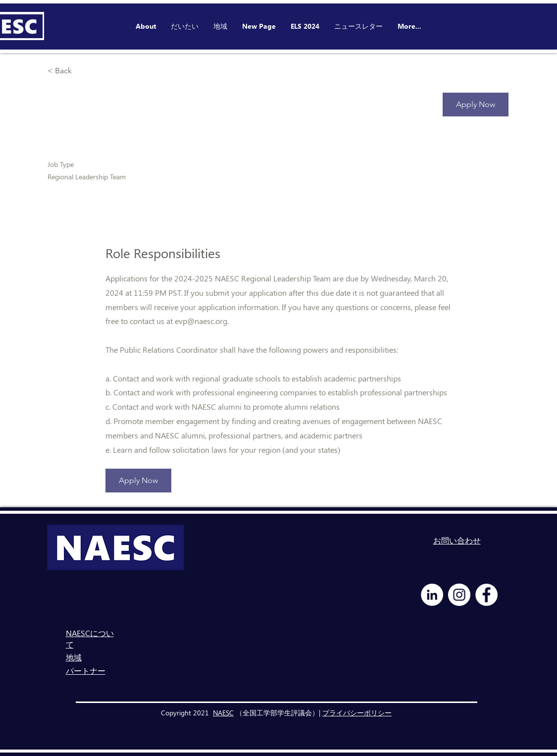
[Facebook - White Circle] (486, 595)
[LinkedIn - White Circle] (432, 595)
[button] (305, 26)
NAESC (223, 713)
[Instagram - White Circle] (459, 595)
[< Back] (83, 71)
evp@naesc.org (201, 321)
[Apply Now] (476, 105)
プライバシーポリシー (357, 713)
